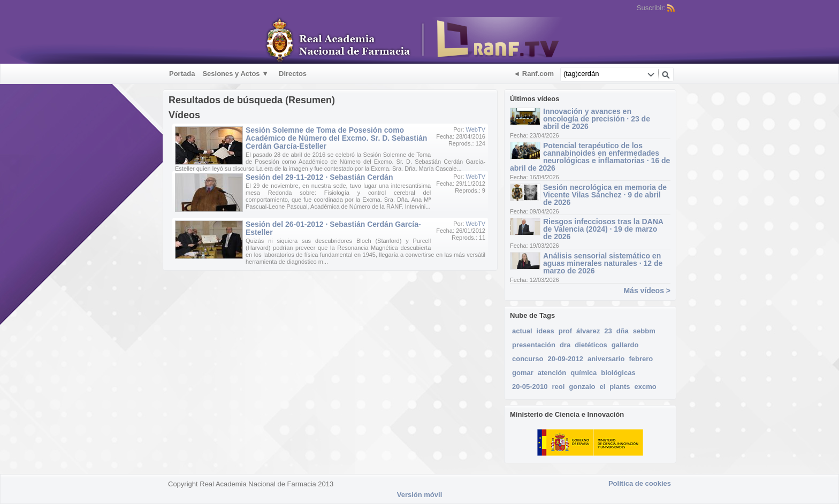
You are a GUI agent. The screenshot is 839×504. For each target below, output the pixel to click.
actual (522, 331)
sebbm (644, 331)
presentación (534, 345)
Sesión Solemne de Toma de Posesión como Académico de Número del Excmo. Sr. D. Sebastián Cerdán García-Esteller (336, 138)
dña (623, 331)
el (602, 387)
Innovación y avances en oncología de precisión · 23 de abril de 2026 (597, 119)
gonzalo (582, 387)
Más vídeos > (647, 291)
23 (608, 331)
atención (552, 373)
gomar (523, 373)
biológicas (618, 373)
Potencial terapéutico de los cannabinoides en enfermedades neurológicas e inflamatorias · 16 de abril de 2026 (590, 157)
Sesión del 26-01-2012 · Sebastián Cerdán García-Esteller (333, 228)
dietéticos (591, 345)
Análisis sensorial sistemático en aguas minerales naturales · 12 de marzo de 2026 (603, 263)
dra (565, 345)
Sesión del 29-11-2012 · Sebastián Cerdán (319, 177)
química (584, 373)
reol (559, 387)
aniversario (606, 359)
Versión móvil (420, 495)
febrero (641, 359)
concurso (528, 359)
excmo (646, 387)
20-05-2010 (530, 387)
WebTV (476, 129)
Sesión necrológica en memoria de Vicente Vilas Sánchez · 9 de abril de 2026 (605, 195)
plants (620, 387)
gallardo (625, 345)
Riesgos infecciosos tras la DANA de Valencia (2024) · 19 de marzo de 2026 (603, 229)
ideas (546, 331)
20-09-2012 (566, 359)
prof (565, 331)
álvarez (588, 331)
